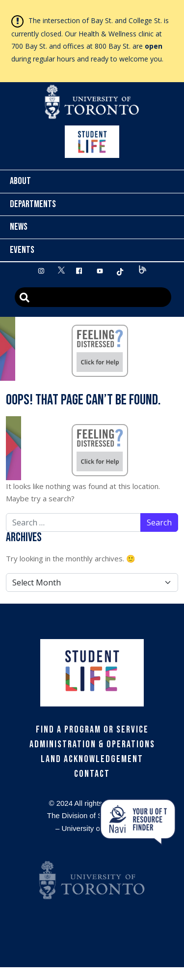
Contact (92, 774)
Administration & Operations (92, 744)
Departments (33, 204)
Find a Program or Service (92, 730)
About (20, 181)
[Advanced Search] (93, 297)
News (19, 227)
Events (22, 250)
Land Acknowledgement (92, 759)
